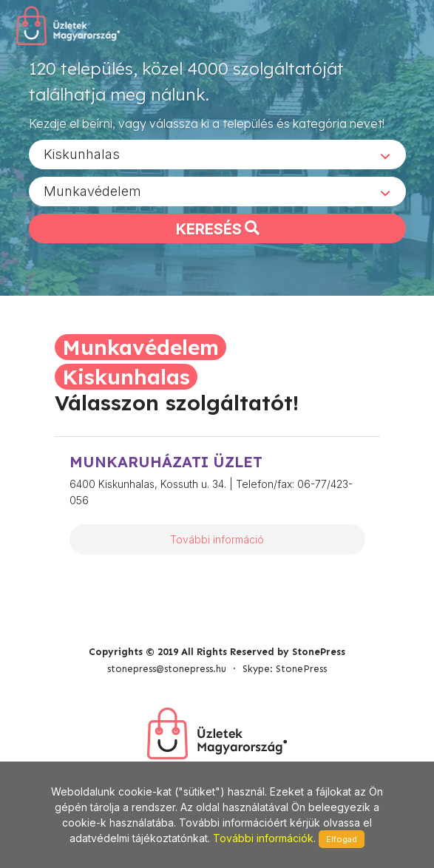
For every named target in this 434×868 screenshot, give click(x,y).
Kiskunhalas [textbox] (82, 154)
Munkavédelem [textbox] (92, 191)
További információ (217, 539)
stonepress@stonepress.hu (167, 669)
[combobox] (217, 155)
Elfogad (342, 839)
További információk (263, 838)
